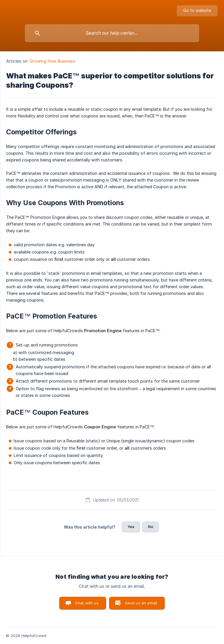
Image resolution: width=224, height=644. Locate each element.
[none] (197, 11)
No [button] (150, 527)
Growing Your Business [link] (52, 61)
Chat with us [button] (87, 603)
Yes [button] (131, 527)
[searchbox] (112, 33)
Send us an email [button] (141, 603)
